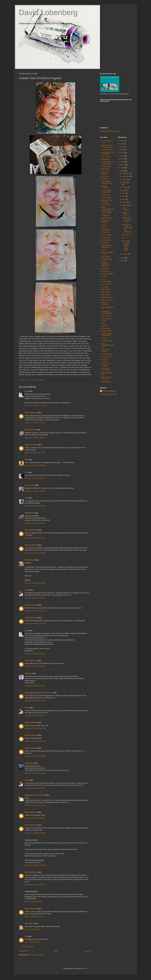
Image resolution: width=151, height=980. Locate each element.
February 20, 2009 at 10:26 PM (35, 728)
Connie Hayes (107, 197)
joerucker (28, 673)
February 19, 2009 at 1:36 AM (35, 654)
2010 (122, 168)
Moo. (124, 238)
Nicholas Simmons (105, 304)
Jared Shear (106, 257)
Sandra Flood (106, 331)
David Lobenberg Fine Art (111, 131)
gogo (27, 391)
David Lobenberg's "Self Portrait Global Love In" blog (108, 210)
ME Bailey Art (106, 292)
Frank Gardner (107, 235)
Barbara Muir (29, 560)
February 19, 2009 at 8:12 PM (35, 666)
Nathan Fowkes (107, 300)
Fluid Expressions (106, 229)
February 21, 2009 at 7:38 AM (35, 805)
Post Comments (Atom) (36, 955)
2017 (122, 147)
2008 (122, 258)
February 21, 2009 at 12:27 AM (35, 773)
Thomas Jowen (107, 357)
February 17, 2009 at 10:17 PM (35, 506)
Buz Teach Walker (105, 173)
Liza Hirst (105, 287)
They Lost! (125, 235)
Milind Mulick (106, 295)
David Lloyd (106, 205)
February (125, 205)
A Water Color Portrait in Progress (127, 220)
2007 (122, 261)
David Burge (29, 763)
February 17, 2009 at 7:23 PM (35, 453)
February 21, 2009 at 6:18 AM (35, 788)
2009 (122, 171)
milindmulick (29, 513)
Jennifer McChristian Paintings (106, 264)
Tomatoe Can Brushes (106, 365)
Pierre (104, 323)
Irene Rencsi (29, 924)
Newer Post (24, 951)
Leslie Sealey (106, 282)
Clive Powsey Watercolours (106, 191)
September (126, 182)
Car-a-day (105, 176)
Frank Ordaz (106, 238)
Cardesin (105, 179)
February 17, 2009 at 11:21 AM (35, 406)
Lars (103, 279)
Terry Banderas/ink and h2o (108, 345)
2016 (122, 150)
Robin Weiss (106, 328)
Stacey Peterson (108, 341)
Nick (26, 498)
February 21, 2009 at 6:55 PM (35, 833)
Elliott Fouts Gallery (106, 222)
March (125, 202)
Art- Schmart (106, 157)
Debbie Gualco (107, 218)
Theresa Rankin (107, 354)
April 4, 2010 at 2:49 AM (33, 942)
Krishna (105, 276)
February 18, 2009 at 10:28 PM (35, 624)
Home (56, 951)
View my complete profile (108, 394)
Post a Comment (28, 947)
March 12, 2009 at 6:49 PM (34, 917)
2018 (122, 144)
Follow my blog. (125, 214)
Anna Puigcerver (108, 150)
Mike (26, 460)
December (126, 173)
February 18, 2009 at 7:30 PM (35, 598)
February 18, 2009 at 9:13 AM (35, 523)
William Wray (106, 382)
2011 (122, 165)
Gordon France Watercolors (107, 246)
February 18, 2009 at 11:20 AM (35, 583)
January (125, 254)
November (126, 176)
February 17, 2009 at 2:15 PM (35, 423)
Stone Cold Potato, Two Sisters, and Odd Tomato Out (127, 228)
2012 (122, 162)
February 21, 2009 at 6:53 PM (35, 818)
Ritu (26, 936)
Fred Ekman (106, 240)
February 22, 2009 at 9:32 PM (35, 885)
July (124, 190)
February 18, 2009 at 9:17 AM (35, 538)
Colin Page (106, 195)
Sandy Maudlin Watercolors (107, 335)
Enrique (105, 225)
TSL (26, 472)
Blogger (85, 969)
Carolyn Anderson (105, 187)
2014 (122, 156)
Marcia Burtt (106, 289)
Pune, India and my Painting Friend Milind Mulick (126, 245)
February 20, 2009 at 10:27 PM (35, 741)
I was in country (125, 209)
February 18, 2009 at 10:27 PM (35, 611)
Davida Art (105, 215)
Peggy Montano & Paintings (35, 795)
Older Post (88, 951)
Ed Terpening (30, 485)
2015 (122, 153)
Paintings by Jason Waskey (107, 313)
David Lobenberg (48, 12)
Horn (104, 250)
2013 (122, 159)
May (124, 196)
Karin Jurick (106, 271)
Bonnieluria (106, 169)
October (125, 179)
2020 (122, 141)
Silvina (104, 338)
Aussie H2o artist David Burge (108, 163)
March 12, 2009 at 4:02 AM (34, 902)
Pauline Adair (106, 316)
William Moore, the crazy (107, 378)
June (124, 193)
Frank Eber (106, 232)
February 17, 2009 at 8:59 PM (35, 465)
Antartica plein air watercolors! (108, 153)
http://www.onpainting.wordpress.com (39, 693)
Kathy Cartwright (108, 274)
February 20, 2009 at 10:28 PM (35, 756)
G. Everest (106, 243)
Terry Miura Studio (106, 351)
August (125, 187)
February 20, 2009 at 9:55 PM (35, 716)
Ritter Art (105, 326)
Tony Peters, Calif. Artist (106, 369)
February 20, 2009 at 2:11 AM (35, 686)
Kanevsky (105, 269)
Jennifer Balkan (107, 260)
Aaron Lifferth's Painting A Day (107, 146)
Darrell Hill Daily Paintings (107, 201)
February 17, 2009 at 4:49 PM (35, 438)
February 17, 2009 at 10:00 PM (35, 491)
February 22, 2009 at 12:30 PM (35, 865)
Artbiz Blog (106, 159)
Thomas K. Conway (106, 360)
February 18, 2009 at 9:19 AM (35, 553)
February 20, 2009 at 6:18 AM (35, 701)
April (124, 199)
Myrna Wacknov (31, 430)
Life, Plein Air (106, 284)
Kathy (27, 590)
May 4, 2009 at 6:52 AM (33, 929)
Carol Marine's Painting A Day (107, 182)
